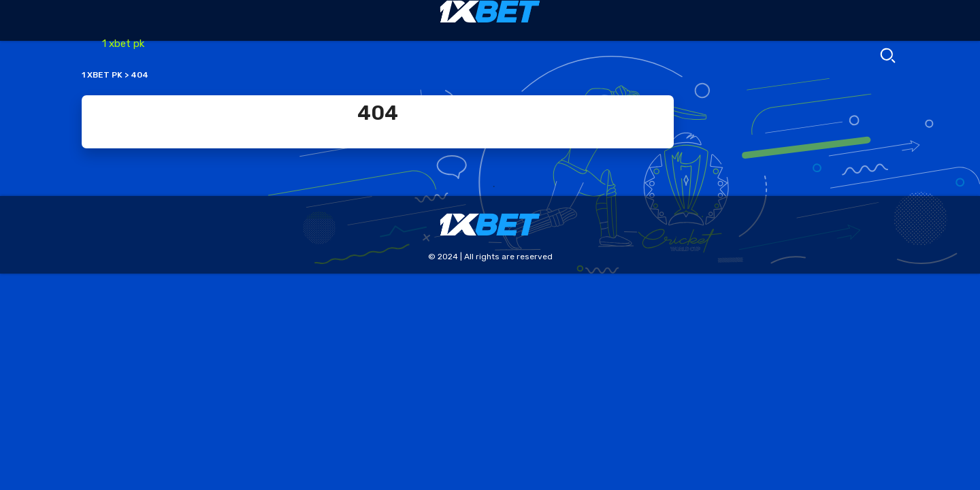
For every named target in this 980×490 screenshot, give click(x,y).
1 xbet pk (123, 44)
